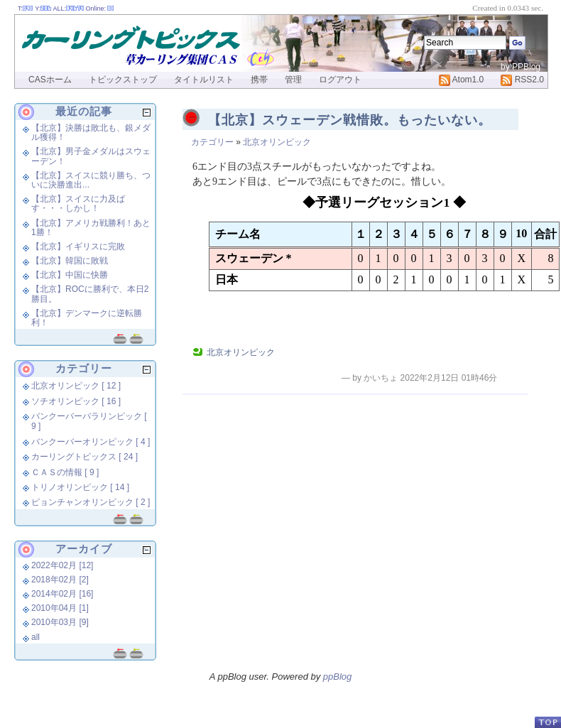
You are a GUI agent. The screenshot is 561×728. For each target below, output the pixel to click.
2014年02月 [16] (62, 594)
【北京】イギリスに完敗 (78, 246)
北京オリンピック (277, 142)
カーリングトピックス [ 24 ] (85, 457)
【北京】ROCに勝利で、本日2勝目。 (90, 294)
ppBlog (337, 677)
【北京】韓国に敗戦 (70, 261)
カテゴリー (212, 142)
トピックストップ (123, 80)
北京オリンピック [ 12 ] (76, 386)
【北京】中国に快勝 (70, 275)
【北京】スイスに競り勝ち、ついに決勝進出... (91, 180)
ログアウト (340, 80)
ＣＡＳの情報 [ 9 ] (65, 472)
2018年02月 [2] (60, 580)
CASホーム (50, 80)
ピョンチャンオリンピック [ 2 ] (91, 502)
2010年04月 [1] (60, 608)
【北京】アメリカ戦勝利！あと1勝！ (91, 228)
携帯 (259, 80)
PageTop (548, 722)
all (36, 637)
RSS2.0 (522, 80)
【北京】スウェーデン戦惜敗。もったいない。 (350, 120)
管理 (293, 80)
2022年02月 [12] (62, 565)
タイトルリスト (204, 80)
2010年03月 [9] (60, 622)
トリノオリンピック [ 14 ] (80, 487)
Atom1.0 (461, 80)
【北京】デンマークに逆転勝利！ (87, 318)
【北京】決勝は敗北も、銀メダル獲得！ (91, 132)
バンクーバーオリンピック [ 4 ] (91, 442)
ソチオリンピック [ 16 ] (76, 401)
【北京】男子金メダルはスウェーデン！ (91, 156)
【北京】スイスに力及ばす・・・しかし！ (78, 203)
